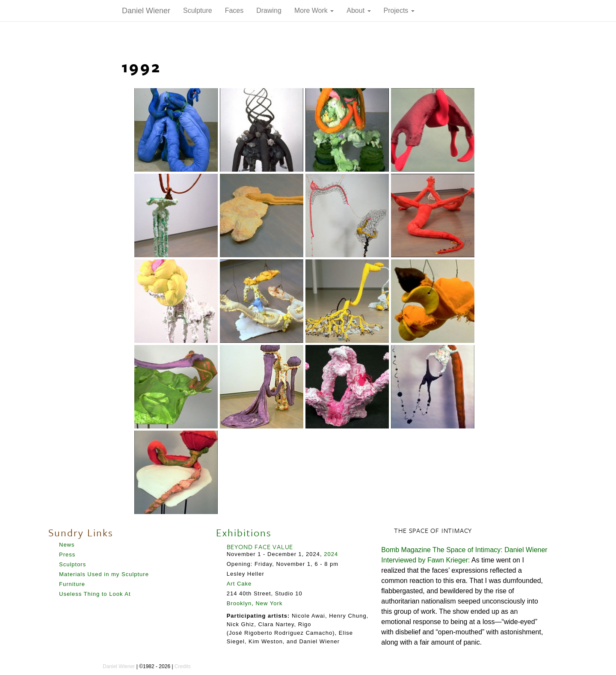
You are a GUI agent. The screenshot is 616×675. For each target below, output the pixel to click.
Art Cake (239, 584)
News (67, 545)
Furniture (72, 584)
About (358, 10)
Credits (183, 666)
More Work (314, 10)
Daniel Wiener (146, 11)
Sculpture (198, 10)
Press (67, 555)
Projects (399, 10)
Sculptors (73, 564)
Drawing (269, 10)
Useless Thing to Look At (95, 594)
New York (269, 603)
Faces (234, 10)
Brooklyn (239, 603)
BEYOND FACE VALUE (260, 547)
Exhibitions (244, 532)
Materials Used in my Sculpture (104, 574)
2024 (331, 554)
